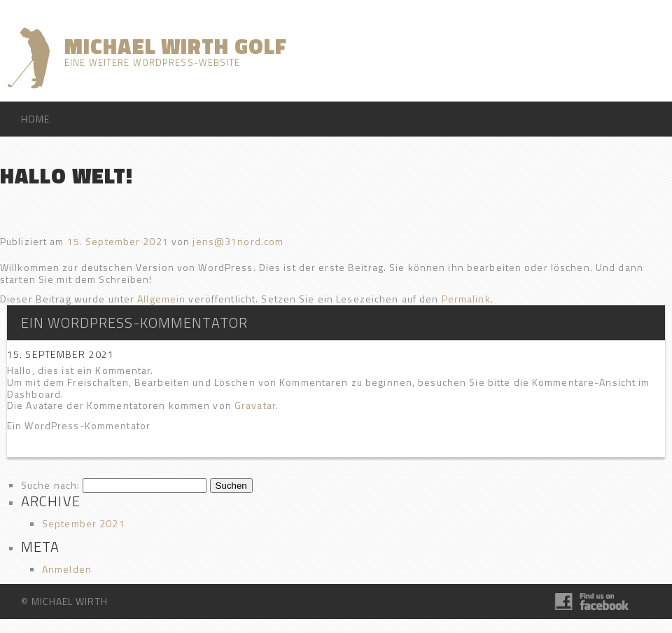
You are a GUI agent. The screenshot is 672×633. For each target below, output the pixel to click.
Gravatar (255, 405)
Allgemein (161, 299)
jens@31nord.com (238, 241)
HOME (35, 119)
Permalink (466, 299)
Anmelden (67, 569)
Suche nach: (50, 485)
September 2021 (84, 523)
